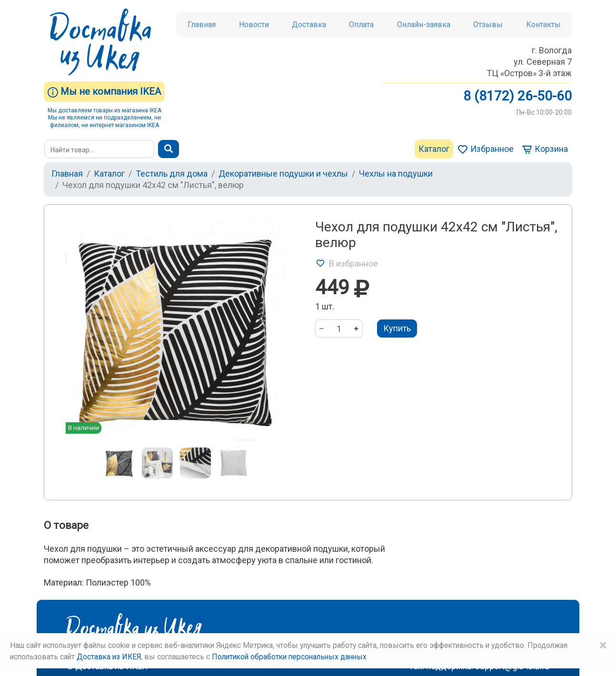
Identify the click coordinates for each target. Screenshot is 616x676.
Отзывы (488, 25)
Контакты (543, 25)
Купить (397, 328)
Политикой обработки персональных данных (289, 657)
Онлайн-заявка (424, 25)
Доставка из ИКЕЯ (109, 657)
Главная (202, 25)
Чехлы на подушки (396, 174)
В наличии (84, 427)
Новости (254, 25)
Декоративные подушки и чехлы (283, 174)
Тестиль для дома (172, 174)
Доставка (309, 25)
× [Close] (603, 646)
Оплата (361, 25)
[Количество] (339, 328)
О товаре (66, 525)
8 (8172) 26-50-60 (517, 96)
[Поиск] (99, 149)
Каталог (434, 149)
